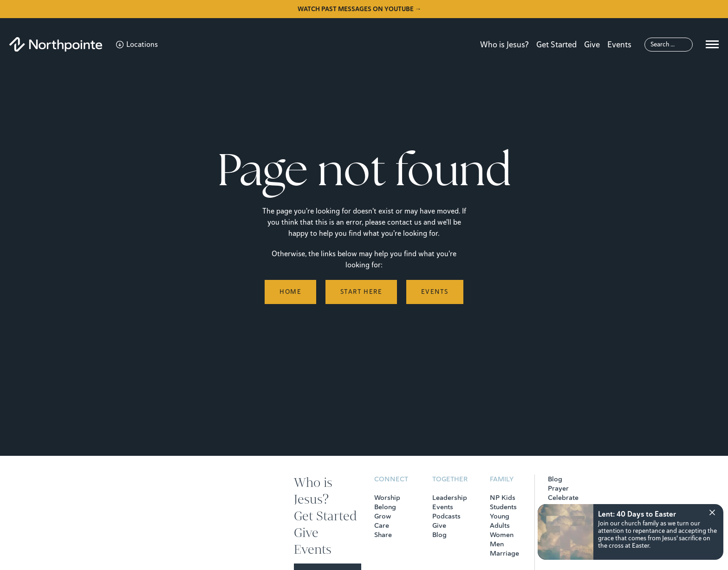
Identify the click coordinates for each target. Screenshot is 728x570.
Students (503, 507)
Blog (439, 535)
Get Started (556, 45)
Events (619, 45)
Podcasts (446, 516)
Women (502, 535)
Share (383, 535)
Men (497, 544)
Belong (385, 507)
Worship (387, 498)
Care (382, 525)
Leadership (450, 498)
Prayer (558, 488)
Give (592, 45)
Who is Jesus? (504, 45)
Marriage (504, 553)
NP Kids (503, 498)
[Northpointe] (56, 44)
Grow (383, 516)
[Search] (669, 45)
